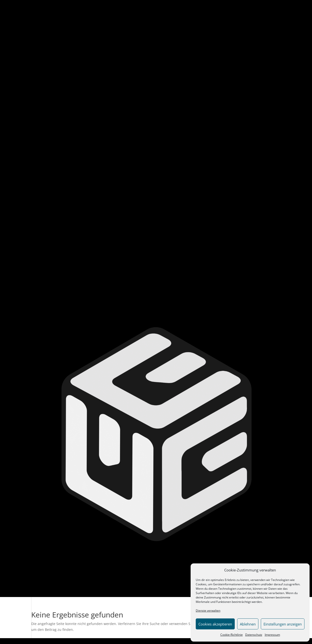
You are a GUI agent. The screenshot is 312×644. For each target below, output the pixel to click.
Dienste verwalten (208, 611)
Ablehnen (248, 624)
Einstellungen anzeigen (283, 624)
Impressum (272, 635)
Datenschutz (254, 635)
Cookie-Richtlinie (232, 635)
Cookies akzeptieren (215, 624)
